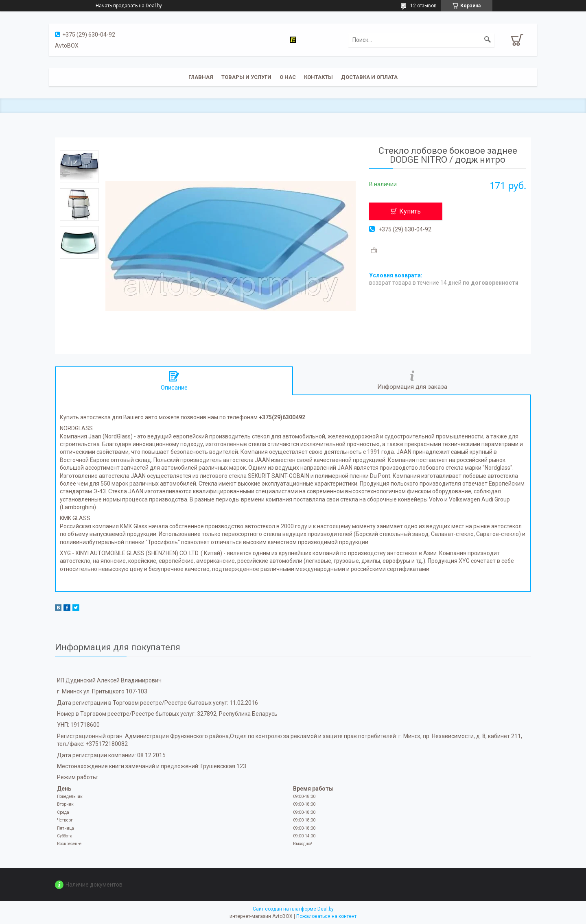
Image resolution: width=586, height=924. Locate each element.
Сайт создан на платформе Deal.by (293, 909)
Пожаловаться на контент (326, 916)
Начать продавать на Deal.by (129, 6)
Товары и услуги (246, 77)
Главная (201, 77)
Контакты (318, 77)
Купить (410, 211)
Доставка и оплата (369, 77)
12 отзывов (423, 6)
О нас (288, 77)
